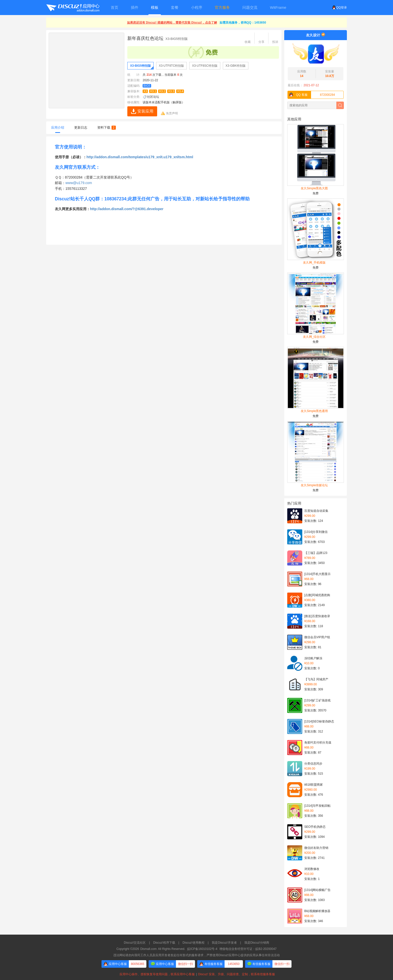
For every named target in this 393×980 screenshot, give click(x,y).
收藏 (248, 42)
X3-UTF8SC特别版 (205, 66)
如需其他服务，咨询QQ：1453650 (243, 23)
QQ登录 (339, 8)
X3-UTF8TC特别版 (172, 66)
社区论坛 (153, 97)
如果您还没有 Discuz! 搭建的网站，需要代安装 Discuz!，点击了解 (172, 23)
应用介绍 (58, 128)
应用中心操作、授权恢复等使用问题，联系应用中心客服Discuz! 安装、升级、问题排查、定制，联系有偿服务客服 (197, 974)
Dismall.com (149, 949)
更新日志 (81, 128)
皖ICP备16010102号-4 (202, 949)
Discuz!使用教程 (193, 943)
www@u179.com (79, 183)
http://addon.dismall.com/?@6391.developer (127, 209)
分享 (261, 42)
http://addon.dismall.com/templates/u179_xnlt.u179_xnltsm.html (140, 157)
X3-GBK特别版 (236, 66)
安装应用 (145, 111)
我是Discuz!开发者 (224, 943)
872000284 (311, 95)
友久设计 (313, 35)
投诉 (275, 42)
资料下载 (107, 128)
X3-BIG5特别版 (140, 66)
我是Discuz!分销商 (257, 943)
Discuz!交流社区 (135, 943)
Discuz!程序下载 (164, 943)
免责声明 (172, 113)
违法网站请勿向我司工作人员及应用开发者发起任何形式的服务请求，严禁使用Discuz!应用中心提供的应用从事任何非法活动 (196, 955)
